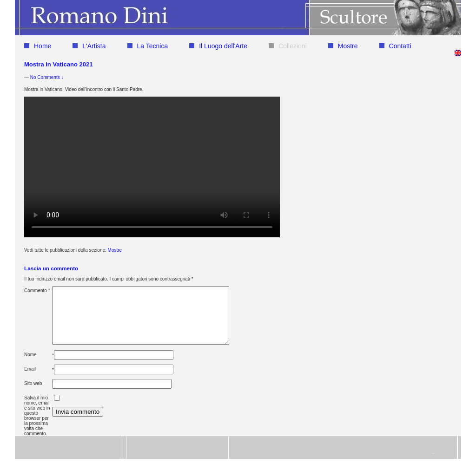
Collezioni (288, 46)
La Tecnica (148, 46)
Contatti (395, 46)
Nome (30, 366)
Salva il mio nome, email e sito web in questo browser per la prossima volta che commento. (37, 427)
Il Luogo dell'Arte (218, 46)
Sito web (33, 395)
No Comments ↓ (47, 77)
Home (38, 46)
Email (30, 380)
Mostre (343, 46)
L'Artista (89, 46)
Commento (37, 290)
